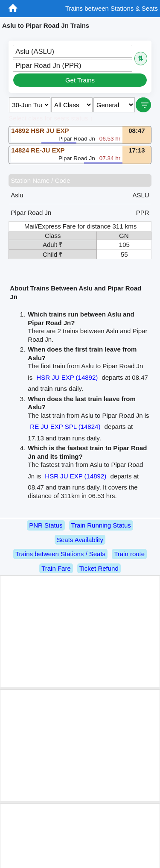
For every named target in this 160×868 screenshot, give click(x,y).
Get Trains (80, 80)
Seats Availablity (80, 540)
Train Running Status (101, 525)
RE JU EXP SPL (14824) (65, 427)
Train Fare (56, 568)
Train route (129, 554)
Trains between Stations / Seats (60, 554)
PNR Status (46, 525)
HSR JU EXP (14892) (67, 377)
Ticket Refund (99, 568)
